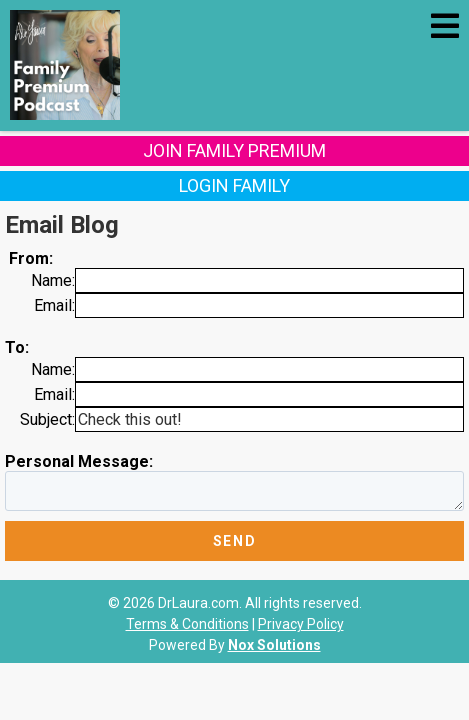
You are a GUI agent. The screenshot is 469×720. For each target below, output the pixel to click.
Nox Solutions (274, 645)
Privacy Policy (301, 624)
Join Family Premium (234, 150)
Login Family (234, 185)
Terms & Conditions (187, 624)
